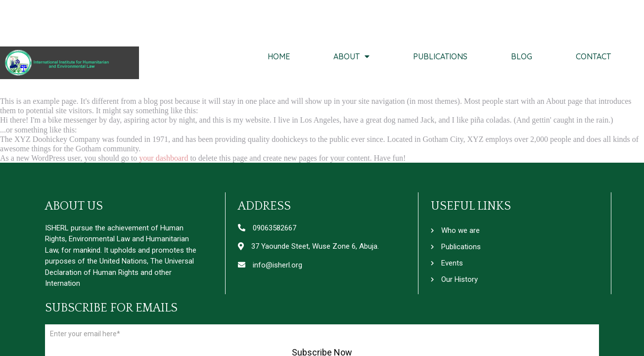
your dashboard (163, 158)
